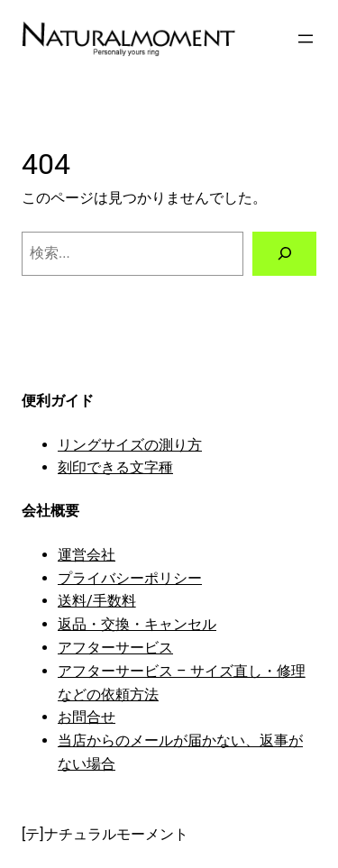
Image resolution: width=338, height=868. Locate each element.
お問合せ (87, 717)
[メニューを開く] (306, 39)
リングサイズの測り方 (130, 445)
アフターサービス (115, 648)
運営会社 (87, 555)
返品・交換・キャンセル (137, 624)
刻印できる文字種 (115, 467)
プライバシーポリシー (130, 578)
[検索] (284, 254)
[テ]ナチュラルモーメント (105, 834)
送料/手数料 (97, 601)
